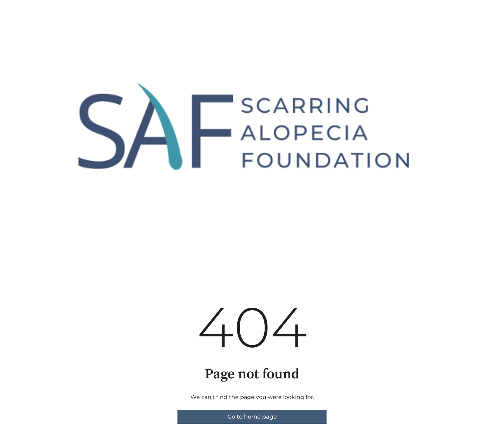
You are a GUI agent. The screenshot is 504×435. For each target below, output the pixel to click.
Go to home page (252, 417)
